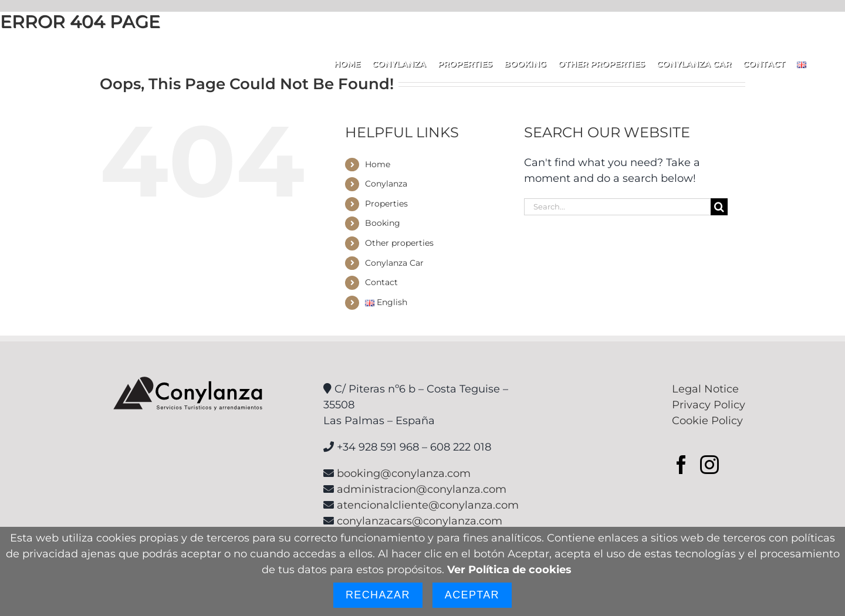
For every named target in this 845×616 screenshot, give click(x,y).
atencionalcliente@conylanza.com (428, 505)
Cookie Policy (707, 421)
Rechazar (378, 595)
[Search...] (617, 207)
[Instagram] (709, 465)
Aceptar (472, 595)
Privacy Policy (709, 405)
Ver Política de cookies (509, 570)
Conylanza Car (394, 263)
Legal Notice (705, 389)
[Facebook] (681, 465)
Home (378, 164)
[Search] (719, 207)
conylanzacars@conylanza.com (420, 521)
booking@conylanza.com (404, 473)
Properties (386, 204)
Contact (381, 282)
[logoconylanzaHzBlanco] (86, 53)
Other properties (399, 243)
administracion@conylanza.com (422, 489)
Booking (383, 223)
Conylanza (386, 184)
